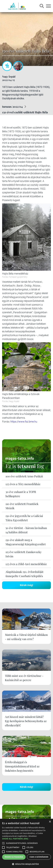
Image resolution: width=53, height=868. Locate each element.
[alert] (26, 843)
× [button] (50, 822)
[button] (26, 864)
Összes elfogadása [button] (14, 857)
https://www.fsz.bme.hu (24, 422)
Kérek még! (26, 585)
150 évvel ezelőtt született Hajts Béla (25, 112)
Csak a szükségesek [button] (39, 857)
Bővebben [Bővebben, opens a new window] (33, 836)
